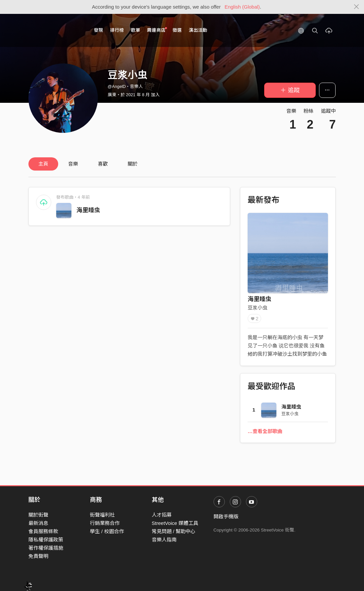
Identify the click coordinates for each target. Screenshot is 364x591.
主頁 (43, 164)
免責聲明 (38, 556)
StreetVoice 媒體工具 (175, 523)
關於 (133, 164)
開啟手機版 (226, 516)
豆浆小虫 (258, 308)
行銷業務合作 (105, 523)
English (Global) (242, 7)
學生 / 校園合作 (107, 531)
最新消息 (38, 523)
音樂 (73, 164)
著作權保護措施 (46, 548)
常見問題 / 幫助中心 (174, 531)
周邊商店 (157, 30)
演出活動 (198, 30)
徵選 (177, 30)
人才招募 (162, 515)
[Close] (357, 7)
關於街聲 (38, 515)
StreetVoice (56, 30)
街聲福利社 (102, 515)
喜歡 (103, 164)
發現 (99, 30)
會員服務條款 (43, 531)
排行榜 (117, 30)
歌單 (136, 30)
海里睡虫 (88, 210)
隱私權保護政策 (46, 540)
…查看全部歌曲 (265, 431)
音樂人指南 (164, 540)
